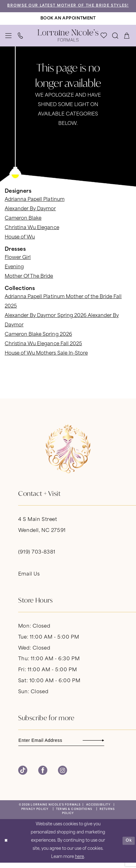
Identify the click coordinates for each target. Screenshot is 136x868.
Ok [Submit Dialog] (129, 846)
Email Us (29, 579)
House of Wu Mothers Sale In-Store (46, 359)
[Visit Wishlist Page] (104, 40)
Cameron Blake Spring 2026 (38, 340)
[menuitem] (9, 40)
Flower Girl (18, 263)
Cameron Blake (23, 224)
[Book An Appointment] (68, 23)
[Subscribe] (103, 746)
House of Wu (20, 242)
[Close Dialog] (6, 846)
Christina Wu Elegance (32, 233)
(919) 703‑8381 (37, 557)
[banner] (68, 41)
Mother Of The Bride (29, 282)
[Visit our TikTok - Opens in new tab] (23, 776)
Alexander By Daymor (30, 214)
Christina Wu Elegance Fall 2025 (43, 349)
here (79, 863)
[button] (9, 40)
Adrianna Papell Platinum (35, 205)
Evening (14, 272)
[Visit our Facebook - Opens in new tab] (43, 776)
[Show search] (115, 40)
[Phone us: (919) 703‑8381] (21, 40)
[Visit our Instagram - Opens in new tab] (63, 776)
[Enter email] (63, 746)
